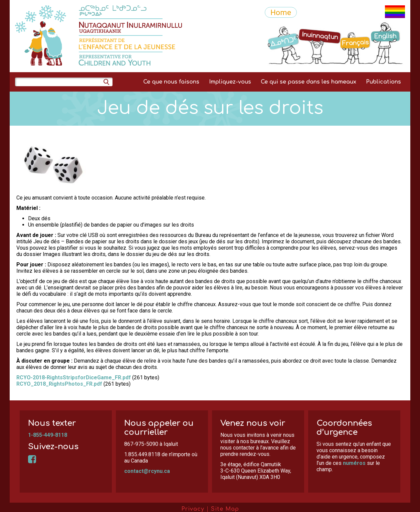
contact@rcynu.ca (147, 471)
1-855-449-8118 (48, 435)
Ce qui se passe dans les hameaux (308, 82)
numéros (354, 463)
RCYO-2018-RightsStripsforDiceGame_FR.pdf (74, 377)
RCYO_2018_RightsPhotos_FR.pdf (59, 384)
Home (281, 12)
